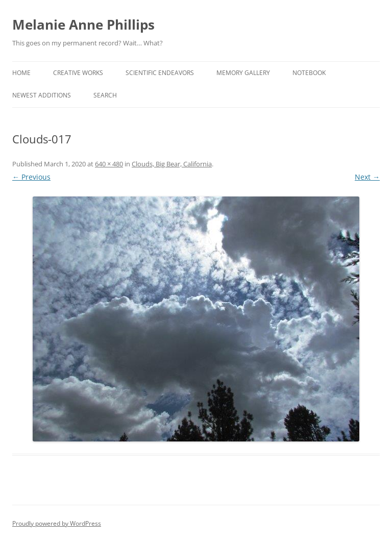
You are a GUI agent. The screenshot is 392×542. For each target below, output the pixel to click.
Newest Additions (42, 95)
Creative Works (78, 73)
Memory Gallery (243, 73)
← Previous (31, 177)
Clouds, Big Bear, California (172, 164)
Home (21, 73)
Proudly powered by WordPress (57, 523)
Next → (367, 177)
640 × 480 (109, 164)
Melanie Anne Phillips (83, 24)
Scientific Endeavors (160, 73)
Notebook (309, 73)
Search (105, 95)
